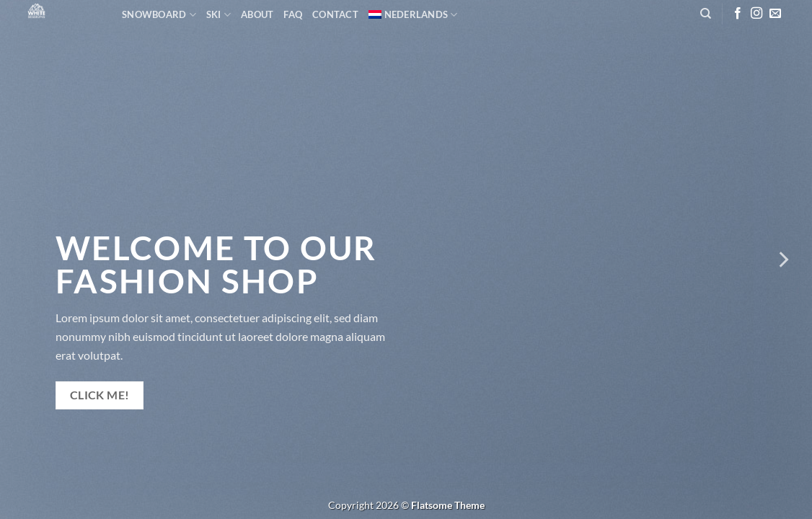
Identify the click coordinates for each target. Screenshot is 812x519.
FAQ (293, 14)
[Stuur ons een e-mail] (775, 14)
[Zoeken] (706, 14)
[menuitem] (413, 14)
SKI (219, 15)
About (257, 14)
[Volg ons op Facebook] (738, 14)
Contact (335, 14)
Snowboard (159, 15)
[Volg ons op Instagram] (756, 14)
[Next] (782, 259)
